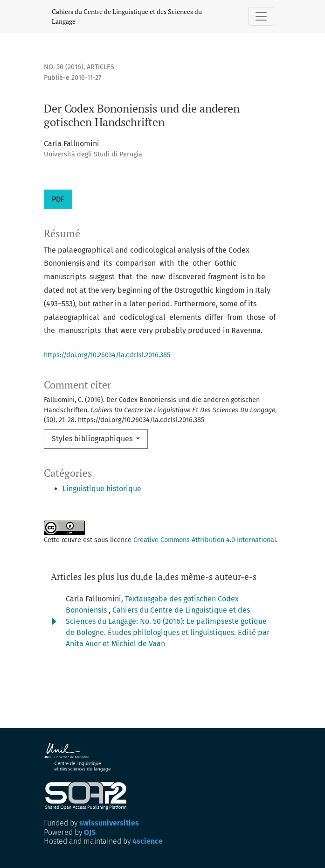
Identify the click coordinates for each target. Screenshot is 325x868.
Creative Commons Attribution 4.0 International (205, 540)
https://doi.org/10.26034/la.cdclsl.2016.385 (107, 355)
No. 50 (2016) (64, 67)
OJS (90, 832)
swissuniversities (109, 823)
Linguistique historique (102, 489)
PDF (58, 199)
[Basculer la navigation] (261, 16)
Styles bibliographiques (93, 439)
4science (148, 841)
